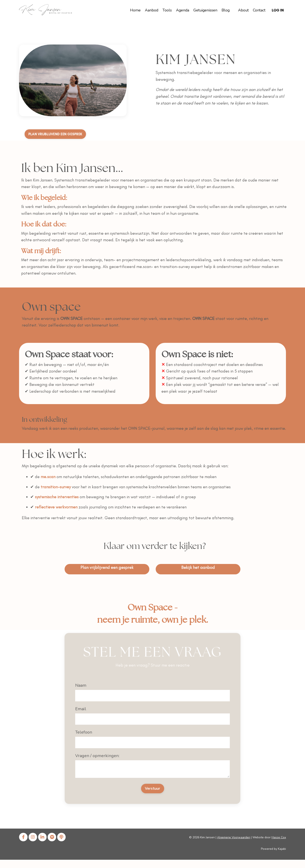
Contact (259, 10)
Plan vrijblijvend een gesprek (107, 574)
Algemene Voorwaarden (234, 846)
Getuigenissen (204, 10)
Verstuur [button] (152, 751)
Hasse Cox (279, 846)
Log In (278, 10)
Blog (225, 10)
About (243, 10)
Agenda (181, 10)
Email (79, 722)
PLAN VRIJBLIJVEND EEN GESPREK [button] (59, 134)
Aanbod (150, 10)
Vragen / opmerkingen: (101, 740)
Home (133, 10)
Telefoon (85, 731)
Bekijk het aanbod (198, 574)
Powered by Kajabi (273, 857)
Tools (165, 10)
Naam (76, 712)
